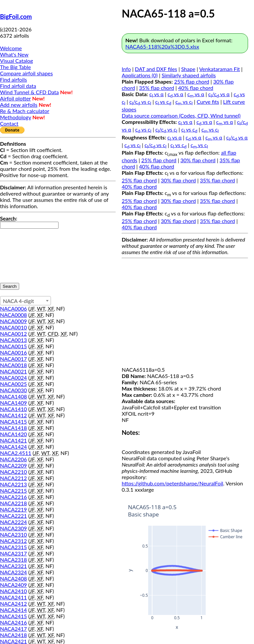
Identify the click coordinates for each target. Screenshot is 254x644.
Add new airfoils (19, 105)
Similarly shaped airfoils (189, 75)
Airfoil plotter (15, 98)
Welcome (11, 48)
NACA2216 (13, 497)
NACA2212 (13, 478)
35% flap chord (156, 88)
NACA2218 (13, 503)
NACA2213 (13, 484)
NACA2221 (13, 516)
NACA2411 (13, 597)
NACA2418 (13, 635)
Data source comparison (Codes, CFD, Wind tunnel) (181, 115)
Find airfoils (13, 79)
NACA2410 (13, 591)
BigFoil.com (16, 17)
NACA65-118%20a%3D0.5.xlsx (162, 46)
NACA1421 (13, 440)
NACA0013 (13, 340)
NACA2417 (13, 629)
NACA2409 (13, 585)
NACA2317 (13, 553)
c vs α (157, 94)
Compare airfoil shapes (26, 73)
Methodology (16, 117)
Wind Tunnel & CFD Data (29, 92)
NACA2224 (13, 522)
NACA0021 (13, 371)
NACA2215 (13, 491)
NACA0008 (13, 315)
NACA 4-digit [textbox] (19, 301)
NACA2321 (13, 566)
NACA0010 (13, 327)
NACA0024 (13, 378)
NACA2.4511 (16, 453)
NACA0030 (13, 390)
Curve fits (208, 102)
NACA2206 (13, 459)
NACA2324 (13, 572)
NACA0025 (13, 384)
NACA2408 (13, 578)
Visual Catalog (17, 61)
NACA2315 (13, 547)
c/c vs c (140, 102)
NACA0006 (13, 308)
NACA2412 (13, 604)
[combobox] (25, 301)
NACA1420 (13, 434)
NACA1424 (13, 447)
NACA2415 (13, 616)
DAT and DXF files (156, 69)
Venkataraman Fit (219, 69)
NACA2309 (13, 528)
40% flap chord (196, 88)
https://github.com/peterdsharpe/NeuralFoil (172, 483)
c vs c (163, 102)
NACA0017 (13, 359)
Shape (188, 69)
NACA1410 (13, 409)
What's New (14, 54)
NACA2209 (13, 465)
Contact (9, 123)
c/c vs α (219, 94)
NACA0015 (13, 346)
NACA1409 (13, 403)
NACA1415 (13, 421)
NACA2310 (13, 534)
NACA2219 (13, 509)
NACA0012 (13, 334)
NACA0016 (13, 352)
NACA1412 (13, 415)
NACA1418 (13, 428)
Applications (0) (140, 75)
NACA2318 (13, 560)
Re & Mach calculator (25, 111)
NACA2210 (13, 472)
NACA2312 (13, 541)
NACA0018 (13, 365)
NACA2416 (13, 622)
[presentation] (27, 252)
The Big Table (16, 67)
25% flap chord (191, 81)
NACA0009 (13, 321)
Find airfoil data (18, 86)
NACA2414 (13, 610)
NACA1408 (13, 396)
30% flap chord (198, 160)
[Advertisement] (185, 314)
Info (126, 69)
